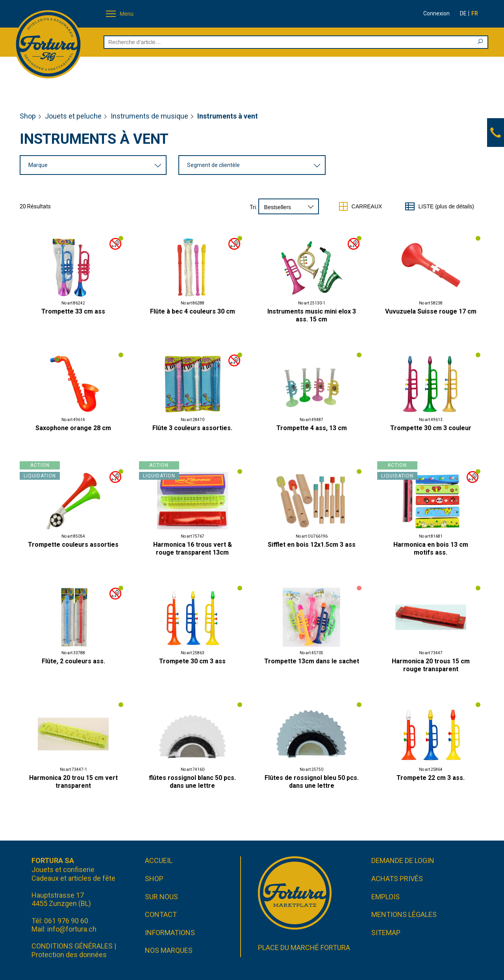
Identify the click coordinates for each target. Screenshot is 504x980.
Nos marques (169, 950)
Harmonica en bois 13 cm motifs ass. (431, 548)
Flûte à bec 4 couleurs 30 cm (193, 311)
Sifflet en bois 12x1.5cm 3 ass (312, 545)
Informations (170, 933)
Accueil (159, 860)
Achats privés (397, 879)
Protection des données (69, 955)
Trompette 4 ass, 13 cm (312, 428)
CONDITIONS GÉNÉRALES (72, 946)
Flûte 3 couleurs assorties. (192, 428)
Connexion (436, 13)
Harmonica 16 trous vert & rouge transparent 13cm (193, 548)
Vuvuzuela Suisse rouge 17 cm (431, 311)
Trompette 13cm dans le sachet (312, 661)
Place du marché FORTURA (304, 948)
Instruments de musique (149, 116)
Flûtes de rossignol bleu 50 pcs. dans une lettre (312, 782)
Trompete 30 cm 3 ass (192, 661)
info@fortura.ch (72, 929)
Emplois (385, 897)
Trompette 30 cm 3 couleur (431, 428)
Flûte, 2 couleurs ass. (73, 661)
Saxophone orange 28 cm (73, 428)
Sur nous (161, 897)
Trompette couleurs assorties (73, 545)
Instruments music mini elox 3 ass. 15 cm (312, 315)
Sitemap (386, 933)
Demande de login (403, 860)
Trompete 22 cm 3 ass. (431, 778)
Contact (161, 914)
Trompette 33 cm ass (73, 311)
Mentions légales (404, 914)
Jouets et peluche (73, 116)
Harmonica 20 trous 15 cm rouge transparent (431, 665)
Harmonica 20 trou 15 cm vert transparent (73, 782)
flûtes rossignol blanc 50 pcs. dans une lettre (192, 782)
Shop (28, 116)
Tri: (253, 207)
